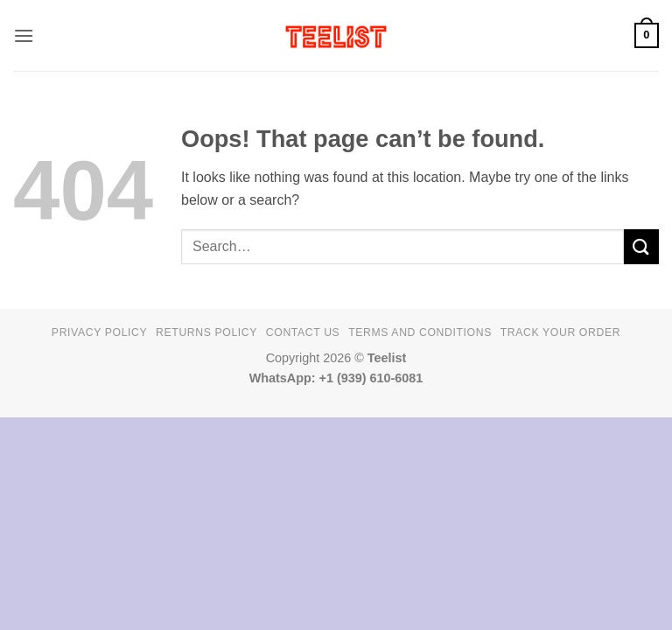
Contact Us (303, 332)
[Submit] (641, 246)
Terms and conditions (420, 332)
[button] (24, 35)
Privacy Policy (99, 332)
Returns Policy (206, 332)
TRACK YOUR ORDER (560, 332)
